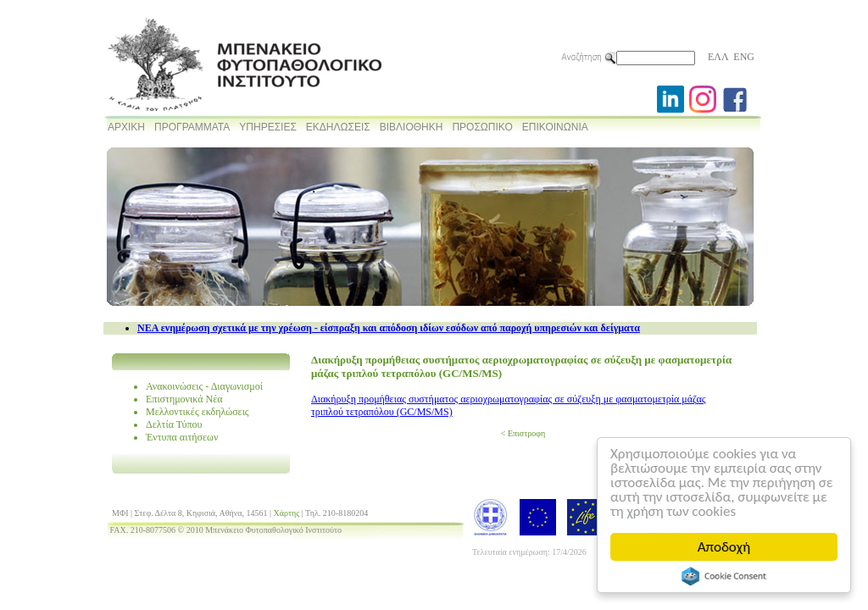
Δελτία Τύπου (174, 424)
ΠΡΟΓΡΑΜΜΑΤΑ (192, 127)
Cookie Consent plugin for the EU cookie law (724, 576)
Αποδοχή (724, 547)
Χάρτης (287, 513)
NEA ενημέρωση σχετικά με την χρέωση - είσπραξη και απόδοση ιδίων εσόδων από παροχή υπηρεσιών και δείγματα (389, 328)
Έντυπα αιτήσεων (182, 437)
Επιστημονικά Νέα (184, 399)
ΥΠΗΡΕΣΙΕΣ (268, 127)
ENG (744, 57)
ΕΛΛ (718, 57)
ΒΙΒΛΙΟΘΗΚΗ (412, 127)
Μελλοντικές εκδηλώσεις (198, 412)
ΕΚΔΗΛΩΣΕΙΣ (338, 127)
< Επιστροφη (523, 433)
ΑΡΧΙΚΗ (126, 127)
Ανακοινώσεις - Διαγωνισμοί (204, 386)
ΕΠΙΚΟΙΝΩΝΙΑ (555, 127)
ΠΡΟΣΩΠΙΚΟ (482, 127)
